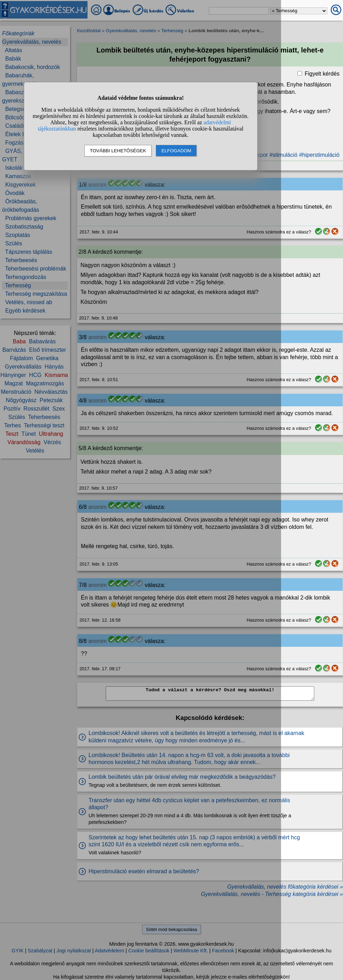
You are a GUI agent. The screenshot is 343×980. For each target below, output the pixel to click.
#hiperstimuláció (319, 155)
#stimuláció (283, 155)
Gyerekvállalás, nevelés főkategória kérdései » (285, 887)
